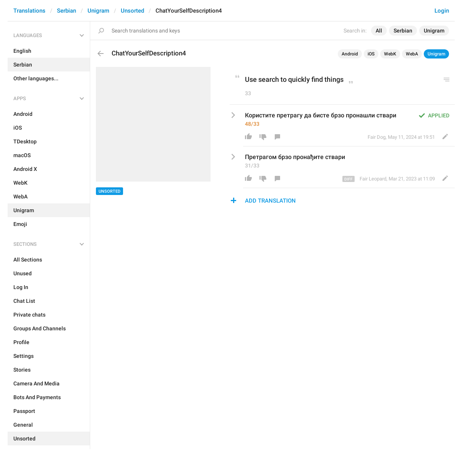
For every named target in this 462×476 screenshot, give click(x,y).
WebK (390, 54)
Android (350, 54)
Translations (29, 11)
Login (442, 11)
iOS (371, 54)
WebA (412, 54)
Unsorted (132, 11)
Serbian (66, 11)
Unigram (98, 11)
